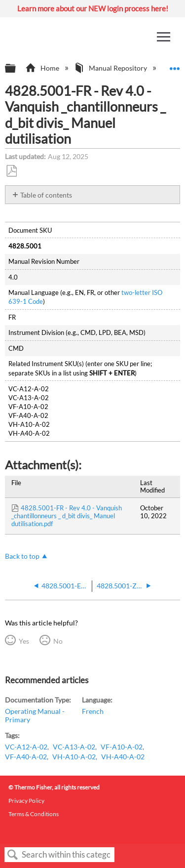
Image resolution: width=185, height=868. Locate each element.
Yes (24, 641)
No (58, 641)
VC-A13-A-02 (74, 747)
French (93, 711)
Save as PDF (11, 171)
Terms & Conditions (34, 814)
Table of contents (46, 195)
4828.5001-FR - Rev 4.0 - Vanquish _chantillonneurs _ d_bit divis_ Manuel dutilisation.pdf (67, 516)
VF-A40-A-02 (26, 757)
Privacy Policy (26, 801)
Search (13, 855)
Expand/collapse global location (175, 65)
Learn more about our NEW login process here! (93, 8)
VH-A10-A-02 (74, 757)
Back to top (22, 556)
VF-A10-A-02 (122, 747)
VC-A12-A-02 (26, 747)
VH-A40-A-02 (123, 757)
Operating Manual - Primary (35, 715)
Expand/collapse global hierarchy (17, 69)
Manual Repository (111, 68)
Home (43, 68)
